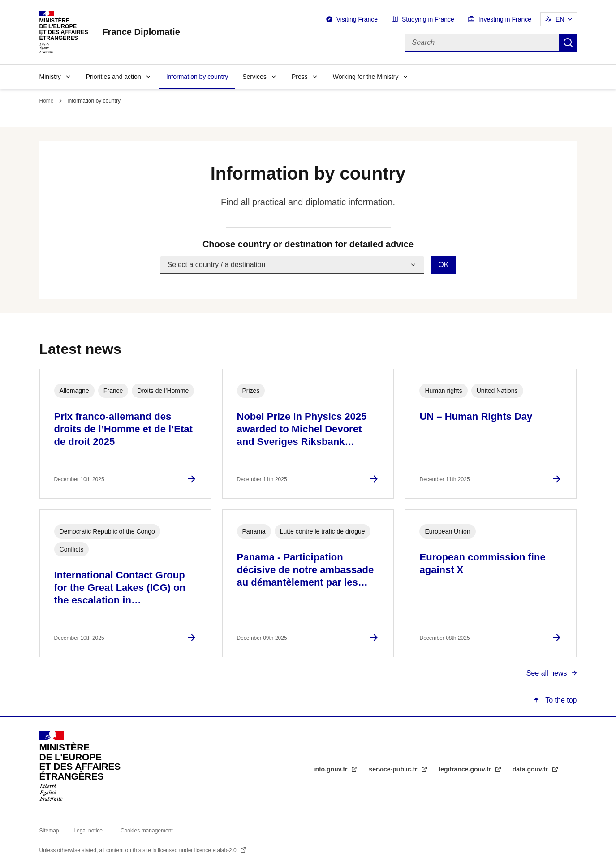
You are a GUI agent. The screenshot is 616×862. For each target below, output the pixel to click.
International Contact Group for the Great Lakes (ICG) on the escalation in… (120, 588)
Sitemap (50, 831)
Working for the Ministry (366, 77)
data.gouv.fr (531, 769)
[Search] (482, 43)
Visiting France (357, 19)
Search (568, 43)
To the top (560, 700)
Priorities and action (114, 77)
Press (300, 77)
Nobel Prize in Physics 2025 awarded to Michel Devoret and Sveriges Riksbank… (302, 429)
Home (47, 101)
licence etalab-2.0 (216, 850)
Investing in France (505, 19)
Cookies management (147, 831)
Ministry (50, 77)
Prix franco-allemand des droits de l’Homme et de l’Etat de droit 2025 (123, 429)
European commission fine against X (482, 563)
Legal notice (88, 831)
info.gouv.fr (332, 769)
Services (254, 77)
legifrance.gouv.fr (465, 769)
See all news (547, 673)
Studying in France (428, 19)
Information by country (197, 77)
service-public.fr (394, 769)
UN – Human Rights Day (476, 416)
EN (560, 19)
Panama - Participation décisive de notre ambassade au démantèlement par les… (306, 570)
